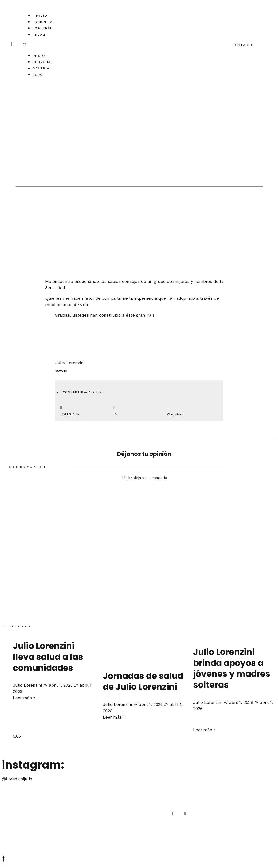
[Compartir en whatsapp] (192, 410)
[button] (40, 45)
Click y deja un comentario (144, 478)
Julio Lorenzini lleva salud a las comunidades (48, 657)
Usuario (61, 371)
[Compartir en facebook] (86, 410)
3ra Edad (96, 392)
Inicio (41, 15)
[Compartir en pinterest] (139, 410)
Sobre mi (44, 22)
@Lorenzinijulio (17, 779)
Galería (43, 28)
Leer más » (24, 698)
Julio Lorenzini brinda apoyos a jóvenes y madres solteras (232, 668)
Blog (40, 34)
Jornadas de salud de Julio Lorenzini (143, 681)
